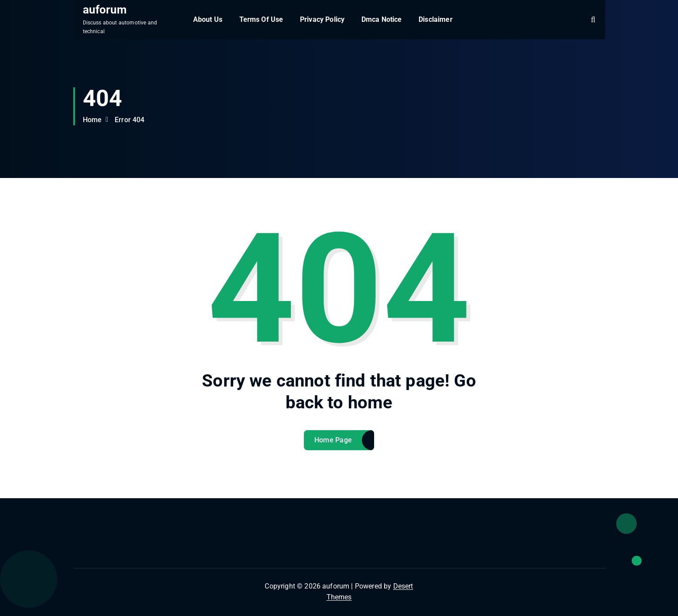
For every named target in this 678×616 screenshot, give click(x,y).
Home (92, 120)
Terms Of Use (261, 19)
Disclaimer (436, 19)
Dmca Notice (382, 19)
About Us (208, 19)
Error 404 (129, 120)
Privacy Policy (322, 19)
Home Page (333, 440)
